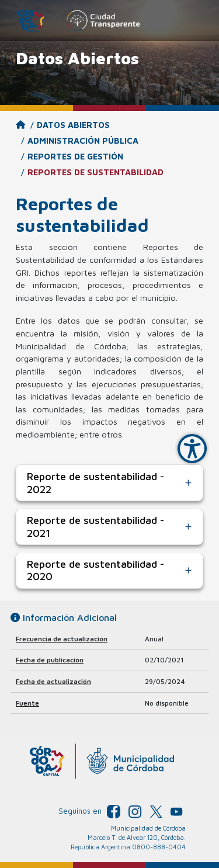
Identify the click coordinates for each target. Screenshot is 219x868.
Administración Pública (83, 140)
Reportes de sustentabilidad (95, 172)
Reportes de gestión (75, 156)
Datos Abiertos (73, 125)
